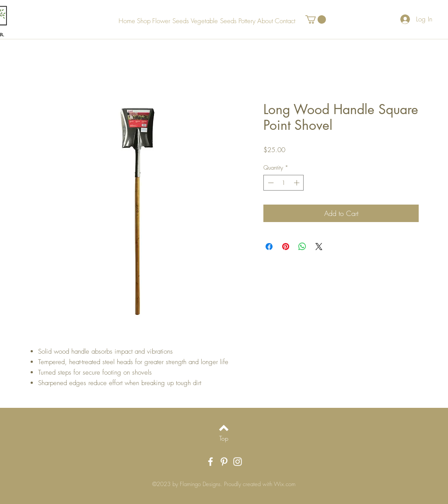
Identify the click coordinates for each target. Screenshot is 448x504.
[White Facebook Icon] (210, 462)
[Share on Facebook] (269, 247)
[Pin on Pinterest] (286, 247)
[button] (316, 19)
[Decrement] (270, 183)
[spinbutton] (284, 183)
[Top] (224, 438)
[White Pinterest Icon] (224, 462)
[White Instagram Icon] (238, 462)
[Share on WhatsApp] (302, 247)
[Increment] (297, 183)
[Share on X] (319, 247)
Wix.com (285, 484)
